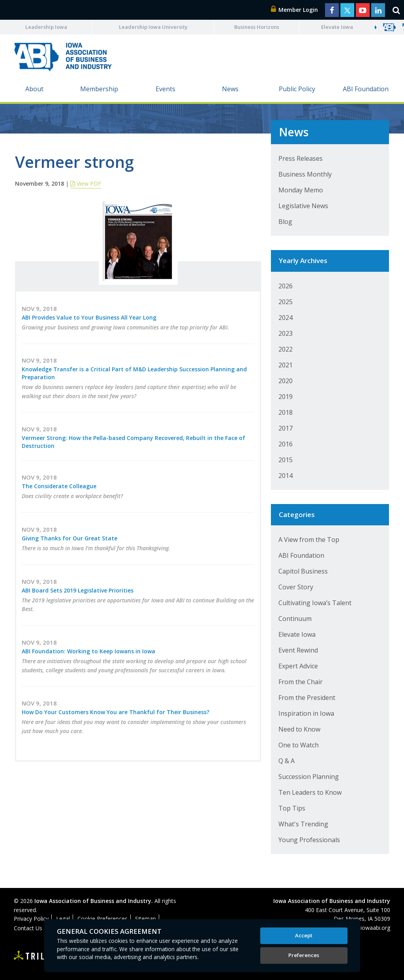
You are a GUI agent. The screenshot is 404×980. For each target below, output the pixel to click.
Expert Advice (298, 666)
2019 (286, 397)
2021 (286, 365)
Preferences (304, 955)
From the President (307, 698)
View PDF (86, 183)
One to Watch (299, 745)
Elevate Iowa (337, 27)
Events (165, 89)
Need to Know (299, 729)
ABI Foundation (366, 89)
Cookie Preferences (102, 919)
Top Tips (292, 808)
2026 (286, 286)
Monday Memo (301, 190)
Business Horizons (257, 27)
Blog (285, 222)
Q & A (287, 761)
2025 (286, 302)
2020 (286, 381)
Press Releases (301, 158)
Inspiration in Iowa (306, 713)
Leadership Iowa (46, 27)
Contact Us (28, 928)
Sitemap (146, 919)
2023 (286, 333)
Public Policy (297, 89)
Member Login (295, 10)
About (34, 89)
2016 (286, 444)
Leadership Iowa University (153, 27)
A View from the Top (309, 540)
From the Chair (301, 682)
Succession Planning (309, 777)
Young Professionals (309, 840)
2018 (286, 412)
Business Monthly (305, 174)
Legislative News (303, 206)
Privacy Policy (31, 919)
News (230, 89)
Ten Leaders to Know (310, 792)
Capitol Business (303, 571)
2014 (286, 476)
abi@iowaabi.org (369, 928)
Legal (63, 919)
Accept (304, 935)
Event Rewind (298, 650)
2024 (286, 318)
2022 (286, 349)
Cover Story (296, 587)
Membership (99, 89)
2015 (286, 460)
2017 (286, 428)
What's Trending (303, 824)
